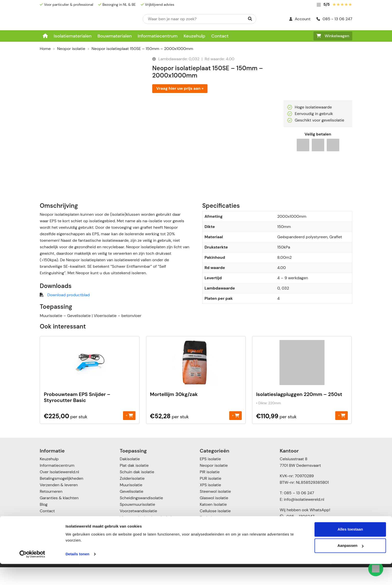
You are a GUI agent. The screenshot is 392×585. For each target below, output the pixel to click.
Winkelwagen (333, 36)
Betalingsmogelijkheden (61, 496)
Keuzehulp (194, 36)
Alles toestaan (350, 550)
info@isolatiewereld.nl (304, 517)
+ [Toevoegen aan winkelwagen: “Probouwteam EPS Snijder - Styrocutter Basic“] (129, 433)
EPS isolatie (210, 477)
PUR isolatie (210, 496)
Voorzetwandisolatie (138, 529)
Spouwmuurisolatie (137, 522)
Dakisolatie (130, 477)
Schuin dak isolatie (137, 490)
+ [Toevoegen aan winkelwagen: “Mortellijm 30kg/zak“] (235, 433)
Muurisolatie (131, 503)
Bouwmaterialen (115, 36)
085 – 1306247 (297, 534)
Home (45, 49)
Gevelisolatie (131, 509)
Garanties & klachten (59, 516)
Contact (220, 36)
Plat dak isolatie (134, 483)
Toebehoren (211, 535)
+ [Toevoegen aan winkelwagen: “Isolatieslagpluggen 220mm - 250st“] (342, 433)
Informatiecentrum (158, 36)
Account (300, 19)
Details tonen (77, 575)
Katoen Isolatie (213, 522)
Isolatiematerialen (73, 36)
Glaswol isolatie (214, 516)
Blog (44, 522)
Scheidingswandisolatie (141, 516)
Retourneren (51, 509)
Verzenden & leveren (59, 503)
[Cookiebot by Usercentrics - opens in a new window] (32, 575)
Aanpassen (350, 567)
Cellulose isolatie (215, 529)
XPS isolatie (210, 503)
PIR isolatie (210, 490)
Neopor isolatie (71, 49)
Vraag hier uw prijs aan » (180, 88)
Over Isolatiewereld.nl (59, 490)
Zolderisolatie (132, 496)
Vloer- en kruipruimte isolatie (147, 535)
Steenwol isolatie (215, 509)
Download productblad (68, 313)
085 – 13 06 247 (299, 511)
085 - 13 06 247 (334, 19)
